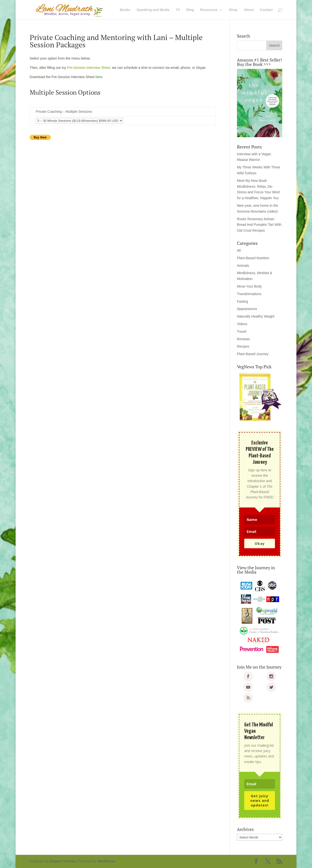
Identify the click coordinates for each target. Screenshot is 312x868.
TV (178, 10)
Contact (266, 10)
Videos (242, 324)
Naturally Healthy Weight (256, 316)
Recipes (243, 346)
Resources (209, 10)
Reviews (243, 339)
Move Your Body (249, 286)
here (99, 77)
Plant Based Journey (253, 354)
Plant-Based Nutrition (253, 258)
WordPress (107, 861)
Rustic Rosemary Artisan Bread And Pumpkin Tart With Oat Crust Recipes (259, 225)
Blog (190, 10)
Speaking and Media (153, 10)
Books (125, 10)
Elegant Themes (63, 861)
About (249, 10)
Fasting (243, 301)
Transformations (249, 294)
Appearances (247, 309)
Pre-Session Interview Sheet (89, 68)
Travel (242, 331)
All (239, 250)
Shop (233, 10)
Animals (243, 266)
